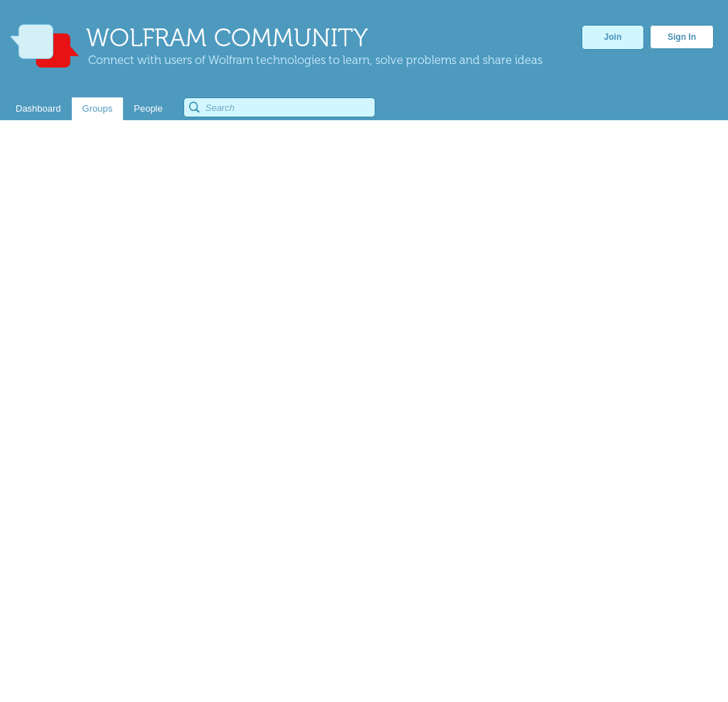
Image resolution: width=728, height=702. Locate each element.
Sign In (682, 37)
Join (613, 37)
